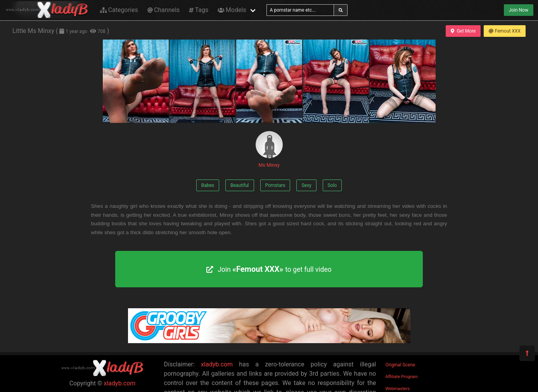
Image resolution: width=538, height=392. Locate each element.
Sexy (306, 185)
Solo (332, 185)
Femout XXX (505, 31)
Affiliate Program (402, 377)
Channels (163, 10)
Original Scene (400, 365)
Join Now (519, 10)
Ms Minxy (269, 149)
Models (232, 10)
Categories (119, 10)
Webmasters (398, 389)
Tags (199, 10)
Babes (208, 185)
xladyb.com (120, 383)
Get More (463, 31)
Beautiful (240, 185)
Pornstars (275, 185)
